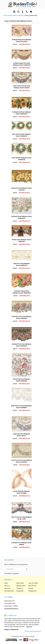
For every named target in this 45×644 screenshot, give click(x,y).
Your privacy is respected (11, 573)
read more (29, 627)
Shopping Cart (32, 591)
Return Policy (20, 583)
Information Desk (9, 591)
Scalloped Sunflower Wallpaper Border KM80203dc (22, 113)
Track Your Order (33, 583)
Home (5, 15)
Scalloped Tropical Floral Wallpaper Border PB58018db (22, 292)
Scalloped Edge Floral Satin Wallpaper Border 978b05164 (22, 64)
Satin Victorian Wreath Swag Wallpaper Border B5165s (22, 87)
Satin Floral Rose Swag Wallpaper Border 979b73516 (22, 461)
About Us (7, 586)
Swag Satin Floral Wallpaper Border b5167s (22, 435)
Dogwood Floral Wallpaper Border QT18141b (22, 189)
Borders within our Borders (16, 15)
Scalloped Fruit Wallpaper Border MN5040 (22, 544)
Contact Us (19, 588)
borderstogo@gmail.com (11, 608)
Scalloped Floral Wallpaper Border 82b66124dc (22, 217)
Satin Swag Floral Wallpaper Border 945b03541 (22, 380)
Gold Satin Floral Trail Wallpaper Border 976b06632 (22, 317)
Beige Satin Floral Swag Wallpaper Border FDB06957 (22, 407)
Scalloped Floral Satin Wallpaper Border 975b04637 (22, 345)
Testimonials (20, 591)
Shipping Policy (21, 586)
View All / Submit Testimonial (33, 631)
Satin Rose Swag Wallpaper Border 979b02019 (22, 264)
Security (31, 588)
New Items (7, 588)
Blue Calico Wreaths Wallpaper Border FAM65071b (22, 135)
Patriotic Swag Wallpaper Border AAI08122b (22, 241)
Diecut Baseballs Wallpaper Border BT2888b (22, 492)
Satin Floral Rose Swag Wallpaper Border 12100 (22, 518)
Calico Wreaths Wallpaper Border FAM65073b (22, 159)
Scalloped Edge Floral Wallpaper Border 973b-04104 (22, 41)
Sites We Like (32, 586)
